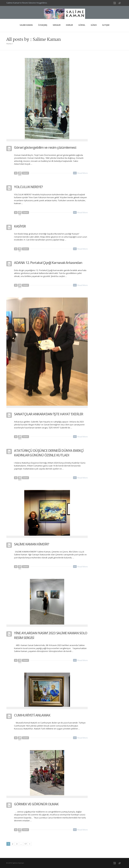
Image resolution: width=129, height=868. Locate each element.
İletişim (106, 25)
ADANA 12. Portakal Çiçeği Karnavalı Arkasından (48, 262)
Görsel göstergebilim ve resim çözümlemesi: (45, 147)
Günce (94, 25)
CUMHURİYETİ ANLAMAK (32, 715)
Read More (83, 173)
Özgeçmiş (43, 25)
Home (9, 44)
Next (30, 844)
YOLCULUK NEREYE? (28, 187)
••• (75, 173)
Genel (25, 173)
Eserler (69, 25)
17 (25, 844)
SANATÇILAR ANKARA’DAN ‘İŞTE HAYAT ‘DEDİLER (48, 414)
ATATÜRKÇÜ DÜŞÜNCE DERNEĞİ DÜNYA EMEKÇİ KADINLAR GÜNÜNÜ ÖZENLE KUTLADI (49, 453)
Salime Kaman (26, 25)
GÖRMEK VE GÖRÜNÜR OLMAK (36, 804)
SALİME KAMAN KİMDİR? (31, 544)
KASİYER (20, 226)
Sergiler (57, 25)
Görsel (82, 25)
